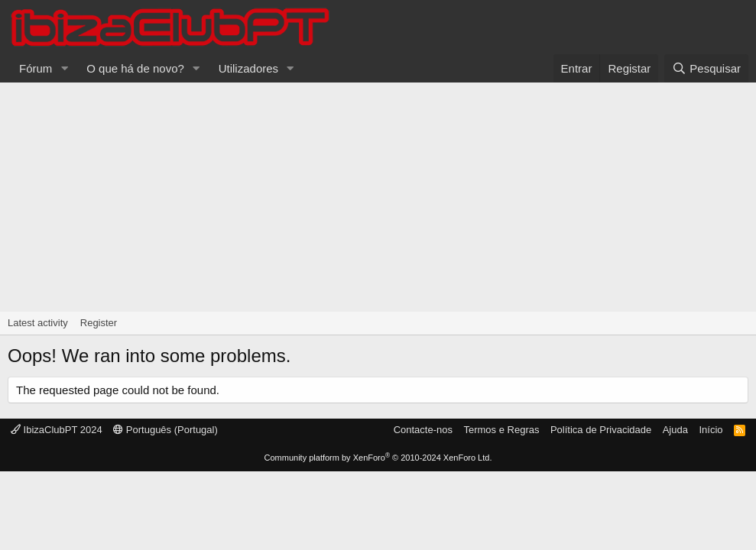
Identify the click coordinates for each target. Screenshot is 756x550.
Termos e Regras (501, 430)
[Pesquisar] (706, 68)
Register (99, 323)
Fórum (36, 68)
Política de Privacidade (601, 430)
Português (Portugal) (165, 430)
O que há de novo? (135, 68)
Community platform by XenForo (378, 458)
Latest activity (38, 323)
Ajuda (675, 430)
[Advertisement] (378, 197)
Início (711, 430)
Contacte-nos (423, 430)
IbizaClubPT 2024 (57, 430)
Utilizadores (248, 68)
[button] (64, 68)
